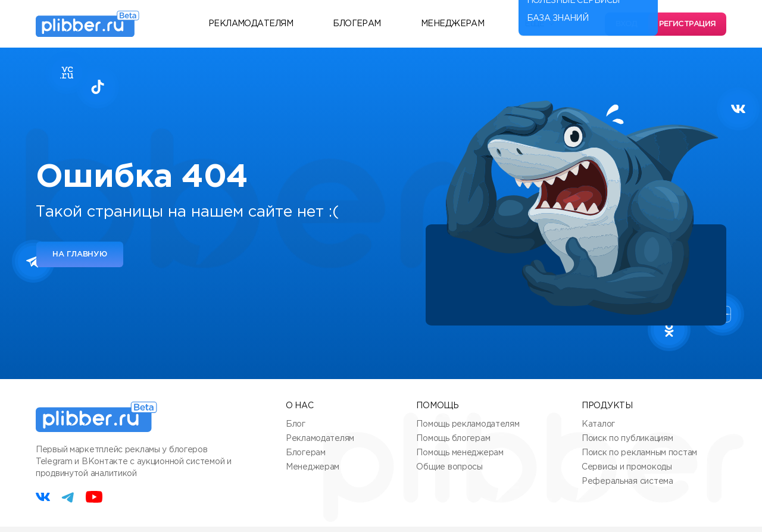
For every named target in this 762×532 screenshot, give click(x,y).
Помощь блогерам (453, 439)
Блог (296, 424)
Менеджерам (452, 24)
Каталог (598, 424)
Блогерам (357, 24)
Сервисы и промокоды (627, 467)
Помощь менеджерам (460, 453)
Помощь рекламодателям (468, 424)
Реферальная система (627, 481)
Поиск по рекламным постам (639, 453)
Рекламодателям (251, 24)
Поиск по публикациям (627, 439)
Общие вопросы (449, 467)
